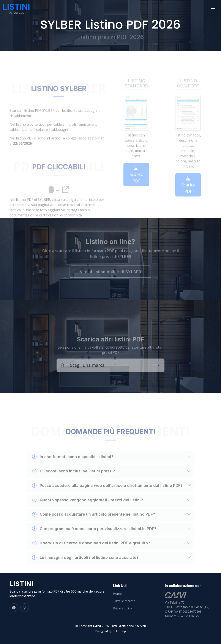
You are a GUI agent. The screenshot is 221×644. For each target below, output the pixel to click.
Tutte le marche (124, 601)
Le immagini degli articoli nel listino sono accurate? (85, 566)
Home (117, 594)
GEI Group (119, 631)
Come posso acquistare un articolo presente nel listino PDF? (94, 523)
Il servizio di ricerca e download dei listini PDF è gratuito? (91, 552)
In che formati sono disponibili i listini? (73, 465)
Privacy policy (122, 608)
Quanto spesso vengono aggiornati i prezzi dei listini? (88, 508)
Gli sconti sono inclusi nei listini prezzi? (73, 480)
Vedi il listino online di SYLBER (110, 273)
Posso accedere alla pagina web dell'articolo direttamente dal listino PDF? (107, 494)
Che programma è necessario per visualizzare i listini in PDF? (94, 537)
